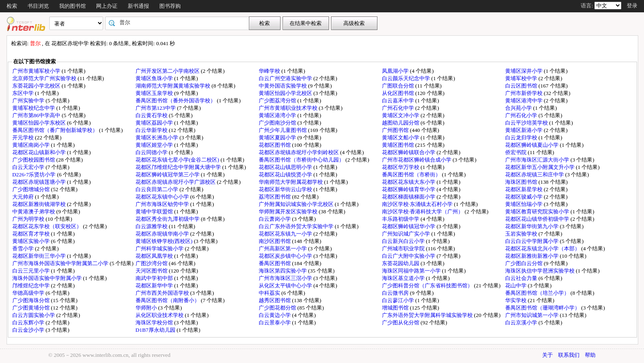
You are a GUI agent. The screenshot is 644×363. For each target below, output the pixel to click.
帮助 (590, 355)
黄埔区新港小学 (524, 130)
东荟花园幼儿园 (401, 263)
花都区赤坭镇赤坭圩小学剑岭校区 (299, 152)
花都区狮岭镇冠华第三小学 (168, 175)
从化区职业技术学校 (160, 315)
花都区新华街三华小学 (40, 256)
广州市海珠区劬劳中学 (163, 204)
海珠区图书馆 (522, 182)
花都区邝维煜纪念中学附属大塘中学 (179, 167)
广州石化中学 (399, 108)
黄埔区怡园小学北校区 (286, 93)
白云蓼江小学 (399, 300)
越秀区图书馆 (275, 300)
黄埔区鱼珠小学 (155, 78)
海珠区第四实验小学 (283, 271)
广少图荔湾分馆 (278, 101)
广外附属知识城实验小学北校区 (297, 204)
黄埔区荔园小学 (155, 123)
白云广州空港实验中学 (286, 78)
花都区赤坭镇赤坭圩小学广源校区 (176, 182)
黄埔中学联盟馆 (155, 212)
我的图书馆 (72, 6)
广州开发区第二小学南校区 (168, 71)
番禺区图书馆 (275, 263)
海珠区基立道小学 (404, 278)
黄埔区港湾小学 (278, 115)
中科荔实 (270, 293)
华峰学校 (270, 71)
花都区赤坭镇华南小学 (163, 234)
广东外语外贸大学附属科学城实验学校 (428, 315)
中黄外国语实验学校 (283, 86)
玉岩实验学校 (522, 234)
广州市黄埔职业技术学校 (289, 108)
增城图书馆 (396, 308)
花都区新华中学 (155, 286)
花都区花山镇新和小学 (40, 152)
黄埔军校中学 (522, 78)
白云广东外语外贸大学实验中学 (297, 226)
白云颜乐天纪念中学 (407, 78)
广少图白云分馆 (524, 263)
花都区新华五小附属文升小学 (540, 167)
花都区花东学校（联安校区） (48, 226)
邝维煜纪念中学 (32, 286)
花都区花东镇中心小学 (163, 197)
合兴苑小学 (519, 108)
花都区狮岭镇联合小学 (409, 152)
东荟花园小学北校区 (37, 86)
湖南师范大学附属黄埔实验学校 (174, 86)
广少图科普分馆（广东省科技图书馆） (428, 286)
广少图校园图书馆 (34, 160)
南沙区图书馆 (275, 241)
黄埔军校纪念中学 (34, 108)
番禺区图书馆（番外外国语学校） (176, 101)
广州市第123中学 (156, 108)
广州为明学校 (29, 219)
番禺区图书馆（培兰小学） (538, 293)
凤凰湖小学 (396, 71)
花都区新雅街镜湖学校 (40, 204)
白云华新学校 (152, 130)
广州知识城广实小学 (407, 234)
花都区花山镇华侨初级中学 (538, 219)
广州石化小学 (522, 115)
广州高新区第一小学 (283, 249)
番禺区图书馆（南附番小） (168, 300)
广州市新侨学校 (524, 93)
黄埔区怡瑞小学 (524, 204)
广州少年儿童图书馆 (283, 130)
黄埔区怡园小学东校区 (40, 123)
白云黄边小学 (275, 315)
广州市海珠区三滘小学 (286, 278)
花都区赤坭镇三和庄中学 (535, 175)
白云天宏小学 (29, 167)
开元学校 (24, 138)
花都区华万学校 (401, 167)
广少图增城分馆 (32, 189)
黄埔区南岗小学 (32, 145)
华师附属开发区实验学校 (289, 212)
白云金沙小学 (29, 330)
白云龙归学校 (522, 138)
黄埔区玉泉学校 (155, 93)
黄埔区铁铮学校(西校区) (165, 241)
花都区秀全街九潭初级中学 (168, 219)
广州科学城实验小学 (160, 249)
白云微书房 (396, 293)
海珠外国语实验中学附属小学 (48, 278)
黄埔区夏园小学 (278, 138)
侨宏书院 (516, 152)
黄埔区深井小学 (524, 71)
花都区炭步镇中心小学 (286, 256)
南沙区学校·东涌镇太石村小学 (418, 204)
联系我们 (569, 355)
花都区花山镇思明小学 (286, 167)
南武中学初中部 (155, 278)
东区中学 (24, 93)
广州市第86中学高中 (37, 115)
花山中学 (516, 286)
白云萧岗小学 (275, 219)
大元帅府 (24, 197)
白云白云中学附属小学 (532, 241)
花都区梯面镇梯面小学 (409, 197)
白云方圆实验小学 (34, 315)
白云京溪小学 (522, 323)
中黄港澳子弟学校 (34, 212)
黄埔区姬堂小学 (155, 145)
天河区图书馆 (152, 271)
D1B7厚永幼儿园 (156, 330)
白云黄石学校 (152, 115)
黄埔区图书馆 (399, 145)
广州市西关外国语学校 (163, 293)
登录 (632, 6)
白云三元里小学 (32, 271)
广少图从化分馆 (401, 323)
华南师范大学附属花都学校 (291, 182)
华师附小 (147, 308)
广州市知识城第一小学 (532, 315)
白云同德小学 (152, 152)
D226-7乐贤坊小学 (35, 175)
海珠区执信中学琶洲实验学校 (540, 271)
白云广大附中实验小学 (409, 256)
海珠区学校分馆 (155, 323)
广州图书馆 (396, 130)
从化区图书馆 (399, 93)
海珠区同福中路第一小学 (412, 271)
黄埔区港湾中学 (524, 101)
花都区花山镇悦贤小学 (286, 175)
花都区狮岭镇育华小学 (409, 189)
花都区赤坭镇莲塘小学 (40, 182)
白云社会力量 (522, 278)
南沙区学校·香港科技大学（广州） (423, 212)
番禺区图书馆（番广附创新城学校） (56, 130)
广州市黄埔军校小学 (37, 71)
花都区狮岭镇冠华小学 (409, 226)
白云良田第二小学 (158, 189)
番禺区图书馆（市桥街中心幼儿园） (302, 160)
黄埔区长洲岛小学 (158, 138)
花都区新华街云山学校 (286, 189)
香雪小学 (24, 249)
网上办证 (107, 6)
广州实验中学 (29, 101)
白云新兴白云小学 (404, 241)
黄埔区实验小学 (32, 241)
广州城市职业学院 (404, 249)
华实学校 (516, 300)
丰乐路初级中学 (401, 219)
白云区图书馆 (522, 86)
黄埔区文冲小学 (401, 115)
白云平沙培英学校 (527, 123)
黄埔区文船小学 (401, 138)
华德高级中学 (29, 293)
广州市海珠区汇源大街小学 (538, 160)
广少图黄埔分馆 (32, 308)
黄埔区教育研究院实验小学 (538, 212)
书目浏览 (38, 6)
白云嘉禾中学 (399, 101)
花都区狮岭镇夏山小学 (532, 145)
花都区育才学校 (32, 234)
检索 (12, 6)
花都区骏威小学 (524, 197)
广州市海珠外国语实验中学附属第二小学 (61, 263)
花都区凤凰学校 (155, 256)
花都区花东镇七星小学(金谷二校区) (178, 160)
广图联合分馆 (399, 86)
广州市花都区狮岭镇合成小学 (417, 160)
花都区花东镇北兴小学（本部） (543, 249)
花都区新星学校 (524, 189)
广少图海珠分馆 (32, 300)
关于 (547, 355)
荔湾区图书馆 (275, 197)
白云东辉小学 (29, 323)
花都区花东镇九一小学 (286, 234)
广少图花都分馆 (278, 308)
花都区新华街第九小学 (532, 226)
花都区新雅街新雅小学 (532, 256)
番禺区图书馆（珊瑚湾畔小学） (543, 308)
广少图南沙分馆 (278, 123)
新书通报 (138, 6)
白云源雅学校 (152, 226)
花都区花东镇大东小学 (409, 182)
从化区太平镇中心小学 (286, 286)
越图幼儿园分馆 (401, 123)
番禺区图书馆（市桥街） (412, 175)
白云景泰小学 (275, 323)
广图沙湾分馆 (152, 263)
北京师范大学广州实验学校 (45, 78)
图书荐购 (170, 6)
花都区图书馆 (275, 145)
